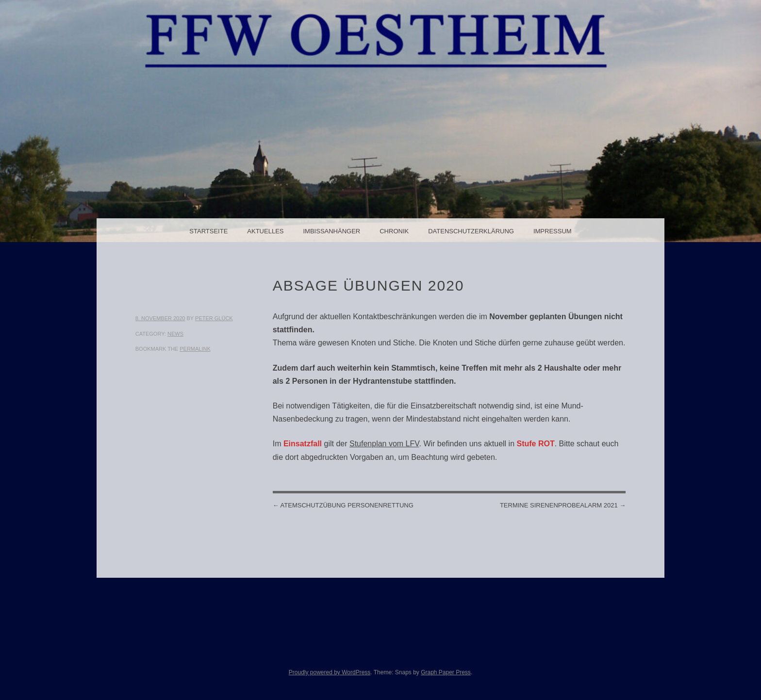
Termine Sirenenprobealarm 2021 (563, 505)
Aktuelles (265, 231)
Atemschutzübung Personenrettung (343, 505)
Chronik (394, 231)
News (175, 334)
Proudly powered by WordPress (330, 672)
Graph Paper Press (446, 672)
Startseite (208, 231)
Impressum (553, 231)
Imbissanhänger (331, 231)
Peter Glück (214, 318)
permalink (195, 349)
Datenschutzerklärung (471, 231)
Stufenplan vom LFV (384, 444)
